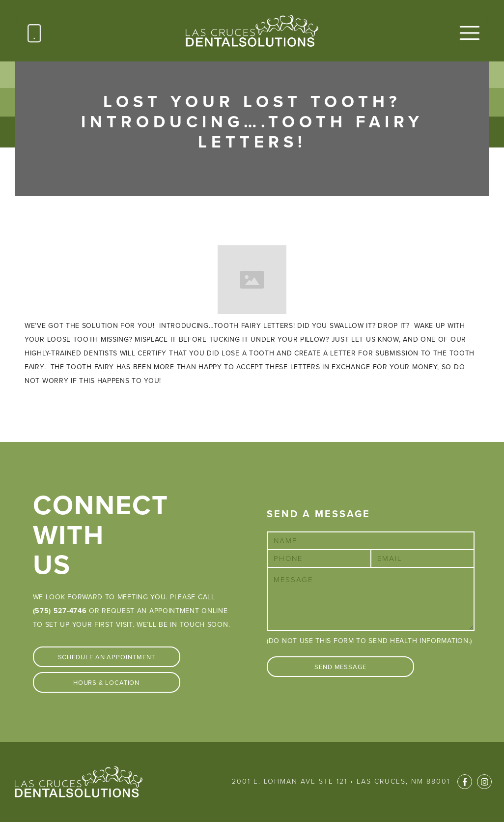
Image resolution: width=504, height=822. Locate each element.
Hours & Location (107, 683)
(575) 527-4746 (60, 611)
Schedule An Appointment (107, 657)
